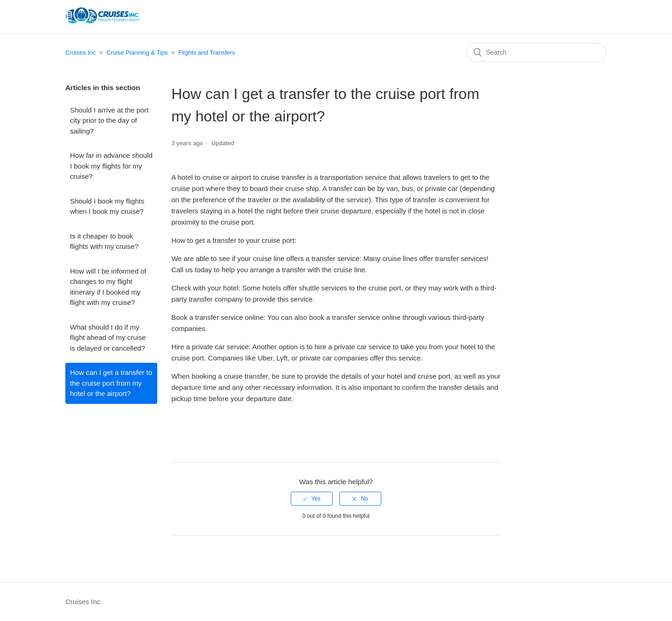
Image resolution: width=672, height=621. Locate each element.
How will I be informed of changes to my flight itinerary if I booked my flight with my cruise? (108, 287)
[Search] (537, 52)
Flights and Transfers (206, 53)
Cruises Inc (80, 53)
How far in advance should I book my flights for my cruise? (111, 166)
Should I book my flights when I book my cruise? (107, 206)
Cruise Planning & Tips (137, 53)
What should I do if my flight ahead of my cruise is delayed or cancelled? (108, 338)
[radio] (312, 499)
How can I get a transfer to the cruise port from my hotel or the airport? (111, 383)
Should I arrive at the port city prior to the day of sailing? (109, 120)
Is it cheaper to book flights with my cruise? (104, 241)
